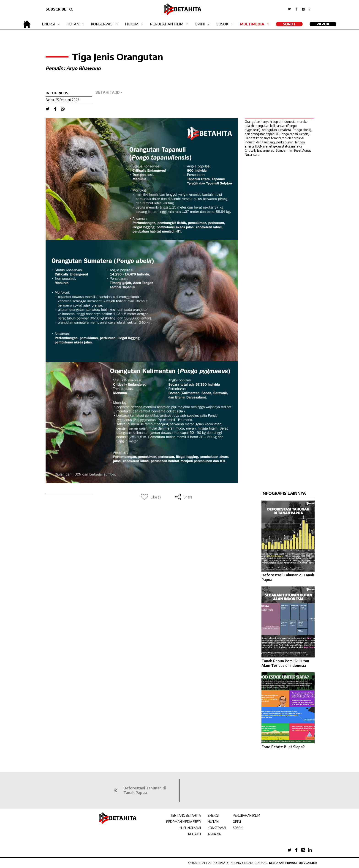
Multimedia (252, 24)
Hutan (73, 24)
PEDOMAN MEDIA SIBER (184, 822)
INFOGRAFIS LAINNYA (284, 493)
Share (184, 497)
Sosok (222, 24)
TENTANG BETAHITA (185, 815)
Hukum (132, 24)
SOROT (289, 24)
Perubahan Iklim (167, 24)
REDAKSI (194, 834)
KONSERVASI (217, 828)
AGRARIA (214, 834)
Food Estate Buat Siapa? (283, 747)
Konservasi (102, 24)
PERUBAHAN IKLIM (246, 815)
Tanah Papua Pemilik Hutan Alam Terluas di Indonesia (285, 663)
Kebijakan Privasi (283, 863)
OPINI (237, 822)
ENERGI (213, 815)
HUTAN (213, 822)
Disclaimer (308, 863)
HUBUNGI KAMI (190, 828)
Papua (323, 24)
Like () (151, 497)
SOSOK (238, 828)
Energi (48, 24)
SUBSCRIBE (56, 9)
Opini (200, 24)
